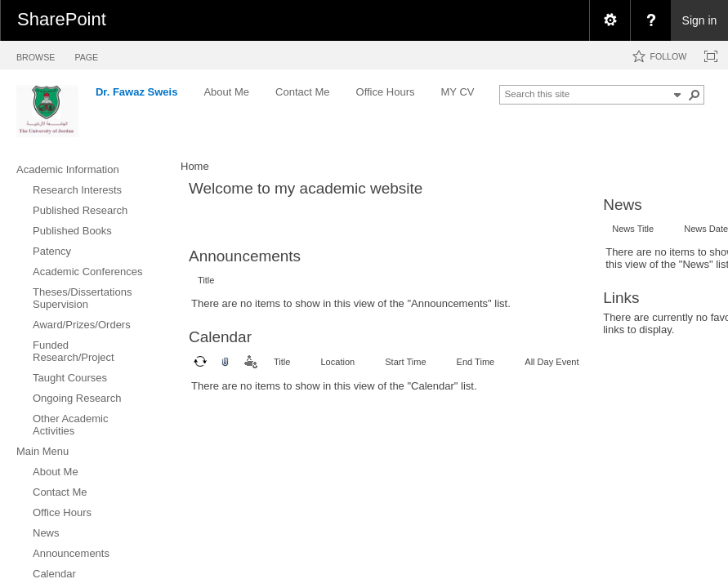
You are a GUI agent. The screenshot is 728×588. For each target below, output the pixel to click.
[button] (695, 95)
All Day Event (552, 362)
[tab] (36, 54)
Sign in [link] (700, 20)
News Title (633, 229)
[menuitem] (610, 20)
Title (206, 280)
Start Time (405, 362)
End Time (476, 362)
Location (337, 362)
